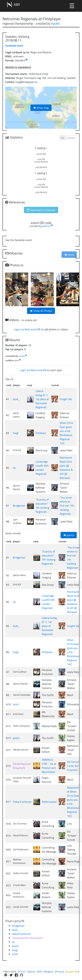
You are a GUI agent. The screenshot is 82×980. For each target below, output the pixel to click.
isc (14, 468)
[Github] (21, 975)
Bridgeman (19, 506)
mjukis (55, 23)
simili (16, 704)
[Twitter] (11, 975)
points (69, 535)
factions (71, 138)
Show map (41, 108)
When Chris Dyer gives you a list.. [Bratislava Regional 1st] (66, 433)
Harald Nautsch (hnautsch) (22, 766)
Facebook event (14, 46)
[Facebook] (16, 975)
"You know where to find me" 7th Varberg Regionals (67, 506)
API (39, 971)
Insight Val (66, 399)
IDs (63, 138)
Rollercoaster (49, 802)
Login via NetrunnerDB (27, 329)
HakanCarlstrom (22, 802)
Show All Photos (41, 311)
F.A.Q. (22, 971)
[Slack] (6, 975)
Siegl (16, 433)
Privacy (59, 971)
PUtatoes (41, 433)
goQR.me (46, 226)
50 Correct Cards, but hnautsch (73, 766)
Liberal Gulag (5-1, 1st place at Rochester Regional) (42, 399)
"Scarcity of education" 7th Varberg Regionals (42, 506)
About (31, 971)
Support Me (73, 971)
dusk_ (16, 399)
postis (16, 738)
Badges (48, 971)
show (69, 255)
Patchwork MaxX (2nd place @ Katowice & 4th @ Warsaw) (66, 468)
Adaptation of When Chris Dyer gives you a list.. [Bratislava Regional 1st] (73, 802)
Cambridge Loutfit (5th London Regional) (42, 468)
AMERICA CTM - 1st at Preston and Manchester (49, 766)
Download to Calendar (41, 210)
